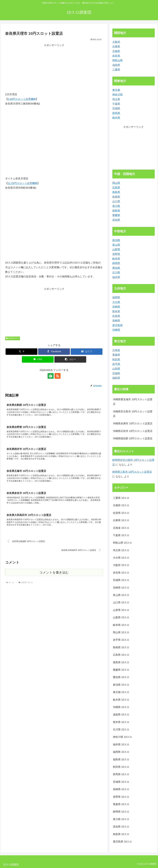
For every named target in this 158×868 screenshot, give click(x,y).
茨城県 (116, 108)
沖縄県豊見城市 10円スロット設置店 (133, 402)
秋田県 (116, 359)
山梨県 (116, 249)
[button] (70, 359)
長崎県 (116, 321)
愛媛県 (116, 215)
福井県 (116, 277)
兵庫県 (116, 46)
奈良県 (116, 56)
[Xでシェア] (21, 352)
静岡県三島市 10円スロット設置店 (132, 472)
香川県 (116, 206)
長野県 (116, 254)
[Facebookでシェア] (54, 352)
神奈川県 (117, 95)
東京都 (116, 90)
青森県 (116, 355)
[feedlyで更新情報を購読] (51, 376)
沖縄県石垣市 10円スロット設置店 (133, 431)
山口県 (116, 201)
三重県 (116, 70)
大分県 (116, 302)
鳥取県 (116, 192)
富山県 (116, 245)
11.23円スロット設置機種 (22, 183)
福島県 (116, 378)
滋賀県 (116, 65)
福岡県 (116, 297)
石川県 (116, 273)
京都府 (116, 51)
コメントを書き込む (54, 573)
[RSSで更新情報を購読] (57, 376)
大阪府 (116, 42)
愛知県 (116, 268)
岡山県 (116, 183)
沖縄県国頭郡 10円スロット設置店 (133, 438)
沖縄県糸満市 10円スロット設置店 (133, 424)
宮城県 (116, 373)
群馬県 (116, 113)
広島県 (116, 188)
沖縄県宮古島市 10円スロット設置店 (133, 414)
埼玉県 (116, 99)
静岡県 (116, 263)
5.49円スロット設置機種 (22, 99)
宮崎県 (116, 307)
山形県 (116, 369)
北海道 (116, 350)
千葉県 (116, 104)
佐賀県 (116, 316)
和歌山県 (117, 60)
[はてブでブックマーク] (87, 352)
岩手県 (116, 364)
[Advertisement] (54, 68)
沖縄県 (116, 330)
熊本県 (116, 311)
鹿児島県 (117, 325)
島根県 (116, 197)
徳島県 (116, 211)
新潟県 (116, 240)
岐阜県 (116, 259)
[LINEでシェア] (38, 359)
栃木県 (116, 118)
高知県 (116, 220)
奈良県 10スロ (13, 338)
